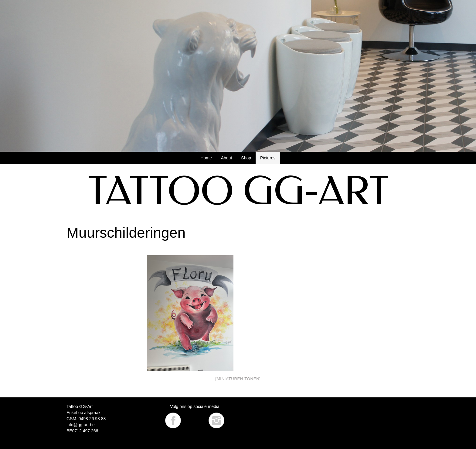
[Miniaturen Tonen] (238, 379)
